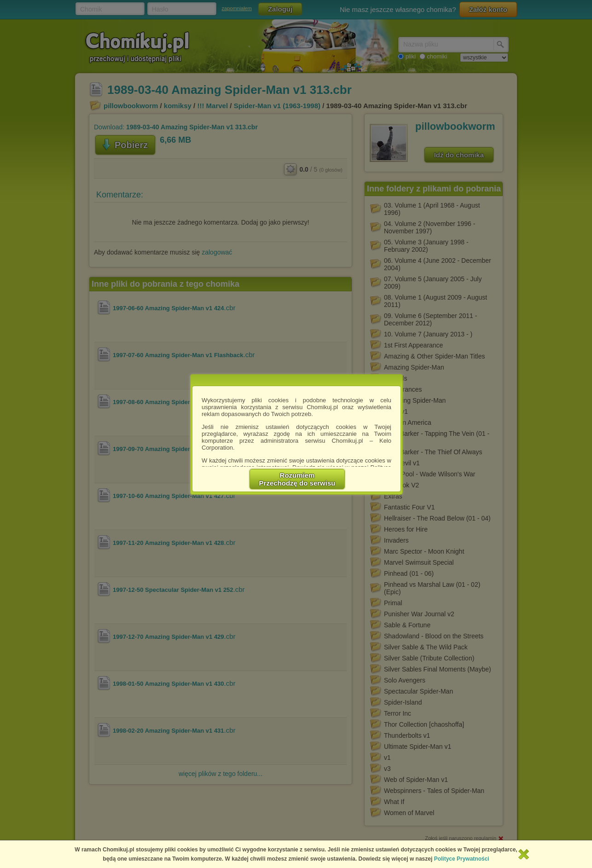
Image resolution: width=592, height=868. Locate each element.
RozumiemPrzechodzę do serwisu (297, 479)
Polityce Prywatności (462, 859)
